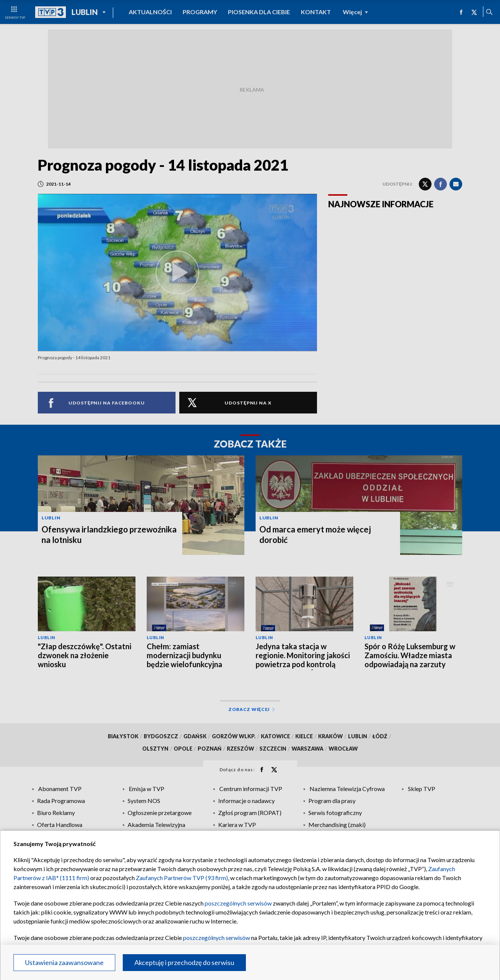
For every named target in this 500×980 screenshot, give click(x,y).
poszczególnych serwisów (238, 903)
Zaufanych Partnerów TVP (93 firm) (182, 878)
